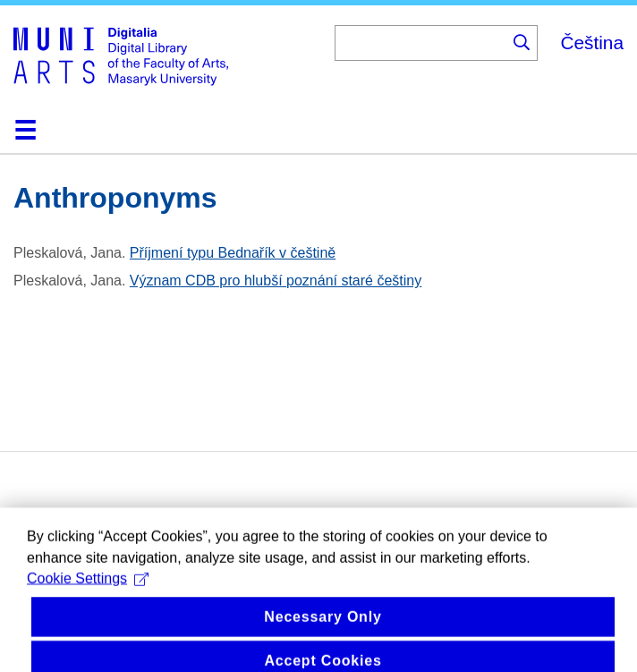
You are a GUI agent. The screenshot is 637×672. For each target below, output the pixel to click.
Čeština (592, 43)
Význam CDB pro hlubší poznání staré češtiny (276, 281)
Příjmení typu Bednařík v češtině (233, 253)
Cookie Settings (88, 587)
